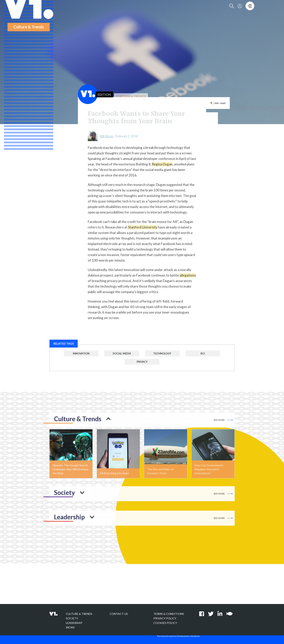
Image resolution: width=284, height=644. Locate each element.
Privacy (142, 364)
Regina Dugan (162, 167)
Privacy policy (165, 618)
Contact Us (119, 614)
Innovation (81, 356)
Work (70, 627)
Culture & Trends (79, 614)
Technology (162, 356)
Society (72, 618)
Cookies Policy (165, 623)
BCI (203, 356)
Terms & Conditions (169, 614)
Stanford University (143, 230)
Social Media (122, 356)
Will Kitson (106, 139)
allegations (188, 278)
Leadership (74, 623)
